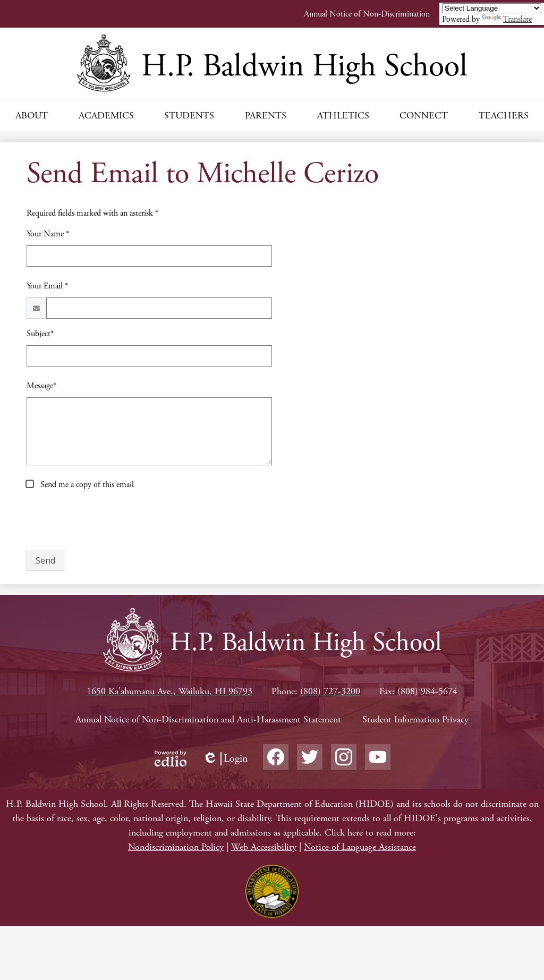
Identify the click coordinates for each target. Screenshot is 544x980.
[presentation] (107, 521)
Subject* (40, 334)
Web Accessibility (264, 847)
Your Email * (47, 286)
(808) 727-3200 (330, 691)
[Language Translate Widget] (492, 8)
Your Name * (48, 234)
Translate (507, 19)
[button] (32, 115)
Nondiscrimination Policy (176, 847)
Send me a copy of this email (86, 485)
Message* (41, 386)
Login (225, 759)
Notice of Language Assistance (360, 847)
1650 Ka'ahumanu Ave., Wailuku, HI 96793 (169, 691)
